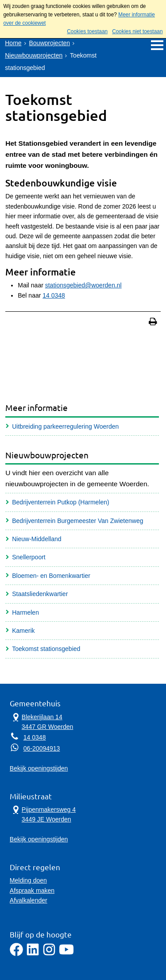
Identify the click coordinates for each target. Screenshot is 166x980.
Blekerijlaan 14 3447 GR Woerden (42, 721)
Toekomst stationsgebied (46, 649)
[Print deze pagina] (153, 323)
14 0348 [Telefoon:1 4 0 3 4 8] (35, 737)
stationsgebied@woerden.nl (83, 285)
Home (13, 43)
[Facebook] (16, 954)
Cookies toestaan (87, 31)
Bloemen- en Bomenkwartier (51, 576)
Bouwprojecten (50, 43)
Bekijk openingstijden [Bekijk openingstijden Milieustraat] (39, 839)
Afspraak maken (32, 891)
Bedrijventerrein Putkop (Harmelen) (60, 502)
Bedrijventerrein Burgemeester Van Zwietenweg (77, 521)
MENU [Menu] (157, 45)
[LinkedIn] (33, 954)
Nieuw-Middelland (37, 539)
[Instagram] (49, 954)
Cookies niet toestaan (137, 31)
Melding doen (28, 880)
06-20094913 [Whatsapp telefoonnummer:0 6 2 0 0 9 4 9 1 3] (42, 748)
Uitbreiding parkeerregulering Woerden (65, 426)
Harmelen (25, 612)
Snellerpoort (29, 557)
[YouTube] (66, 954)
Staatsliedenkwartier (40, 594)
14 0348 (54, 295)
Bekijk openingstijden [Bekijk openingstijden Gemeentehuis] (39, 768)
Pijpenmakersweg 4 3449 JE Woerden (43, 814)
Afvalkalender (29, 900)
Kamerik (23, 631)
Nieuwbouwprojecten (34, 55)
